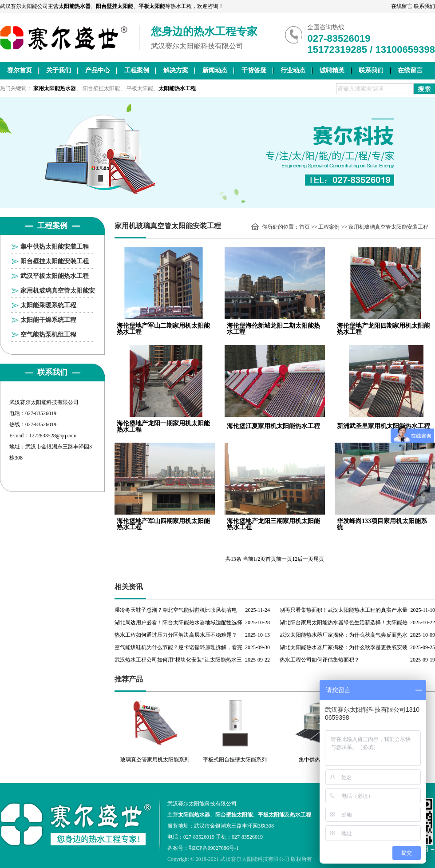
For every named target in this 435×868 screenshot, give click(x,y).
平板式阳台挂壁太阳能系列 (235, 760)
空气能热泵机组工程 (48, 335)
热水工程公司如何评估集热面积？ (320, 660)
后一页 (305, 559)
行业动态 (293, 70)
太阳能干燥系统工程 (48, 320)
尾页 (319, 559)
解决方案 (176, 70)
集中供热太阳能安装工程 (55, 247)
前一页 (284, 559)
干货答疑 (254, 70)
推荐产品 (129, 679)
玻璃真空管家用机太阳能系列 (155, 760)
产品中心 (98, 70)
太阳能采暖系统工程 (48, 305)
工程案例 (137, 70)
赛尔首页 (20, 70)
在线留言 (402, 6)
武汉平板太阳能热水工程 (55, 276)
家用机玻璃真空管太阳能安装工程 (58, 293)
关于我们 (59, 70)
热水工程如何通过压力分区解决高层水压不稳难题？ (176, 635)
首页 (304, 227)
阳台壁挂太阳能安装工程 (55, 261)
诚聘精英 (332, 70)
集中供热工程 (315, 760)
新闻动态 (215, 70)
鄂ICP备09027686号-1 (214, 848)
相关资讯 (129, 587)
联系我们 (424, 6)
